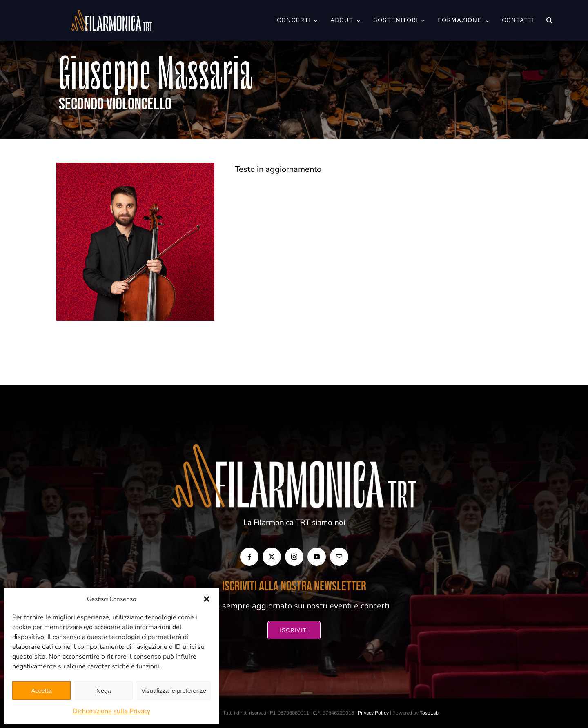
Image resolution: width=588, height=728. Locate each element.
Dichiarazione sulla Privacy (111, 711)
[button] (207, 599)
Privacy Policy (373, 713)
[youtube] (317, 557)
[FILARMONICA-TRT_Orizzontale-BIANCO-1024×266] (111, 14)
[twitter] (272, 557)
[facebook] (249, 557)
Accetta (41, 691)
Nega (104, 691)
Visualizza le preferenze (174, 691)
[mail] (339, 557)
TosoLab (429, 713)
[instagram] (294, 557)
